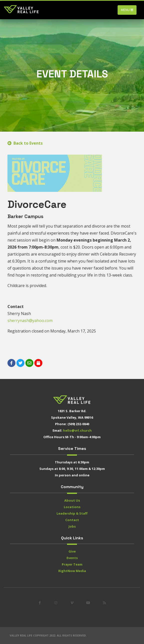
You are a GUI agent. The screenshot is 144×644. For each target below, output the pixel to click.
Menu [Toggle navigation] (127, 10)
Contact (72, 520)
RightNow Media (72, 571)
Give (72, 551)
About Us (72, 500)
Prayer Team (72, 564)
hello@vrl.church (77, 430)
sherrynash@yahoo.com (30, 321)
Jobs (72, 526)
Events (72, 558)
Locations (72, 507)
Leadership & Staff (72, 513)
